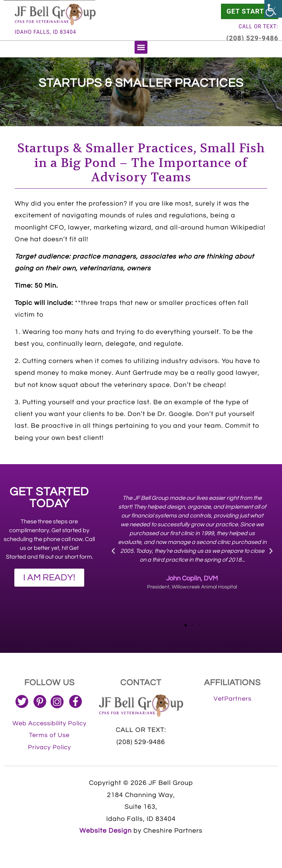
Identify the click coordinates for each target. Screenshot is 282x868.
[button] (141, 47)
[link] (273, 9)
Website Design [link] (106, 831)
